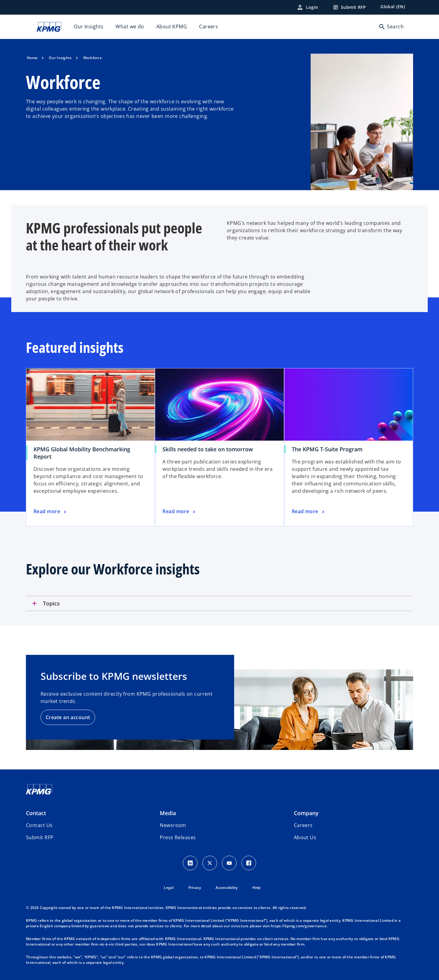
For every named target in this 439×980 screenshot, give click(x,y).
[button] (40, 837)
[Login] (307, 7)
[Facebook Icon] (249, 863)
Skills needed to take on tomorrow (208, 449)
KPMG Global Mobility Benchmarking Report (82, 453)
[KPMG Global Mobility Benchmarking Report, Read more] (50, 512)
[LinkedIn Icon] (190, 863)
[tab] (220, 603)
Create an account (68, 717)
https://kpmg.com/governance (299, 926)
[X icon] (210, 863)
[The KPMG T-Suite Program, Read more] (309, 512)
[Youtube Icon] (229, 863)
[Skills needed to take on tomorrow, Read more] (179, 512)
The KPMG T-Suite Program (327, 449)
